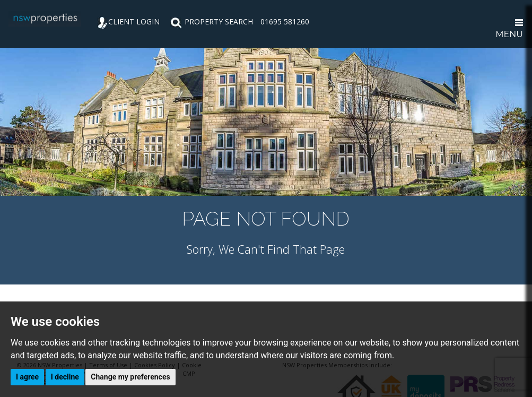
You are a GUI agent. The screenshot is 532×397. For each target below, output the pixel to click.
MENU (509, 29)
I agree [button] (27, 377)
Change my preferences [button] (130, 377)
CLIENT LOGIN (128, 21)
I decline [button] (65, 377)
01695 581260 (285, 21)
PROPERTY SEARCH (211, 21)
